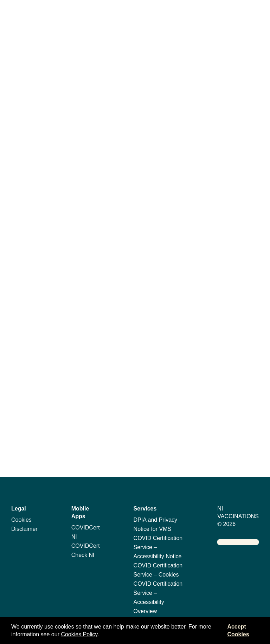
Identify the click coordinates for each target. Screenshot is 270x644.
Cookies (21, 520)
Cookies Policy (79, 634)
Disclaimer (24, 529)
